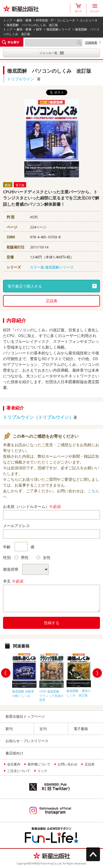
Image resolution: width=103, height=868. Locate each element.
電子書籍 (81, 729)
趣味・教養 (24, 20)
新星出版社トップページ (25, 716)
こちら (93, 491)
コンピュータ (88, 20)
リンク (42, 771)
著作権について (39, 764)
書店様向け (14, 753)
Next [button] (97, 673)
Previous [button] (6, 673)
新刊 (9, 729)
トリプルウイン (21, 79)
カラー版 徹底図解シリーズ (52, 267)
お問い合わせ (68, 764)
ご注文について (19, 771)
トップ (8, 20)
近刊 (43, 729)
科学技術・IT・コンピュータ (55, 20)
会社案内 (14, 764)
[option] (24, 674)
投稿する (52, 623)
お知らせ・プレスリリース (27, 741)
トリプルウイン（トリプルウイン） (38, 417)
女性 (44, 557)
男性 (22, 557)
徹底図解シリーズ (59, 29)
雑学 (39, 29)
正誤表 (52, 301)
